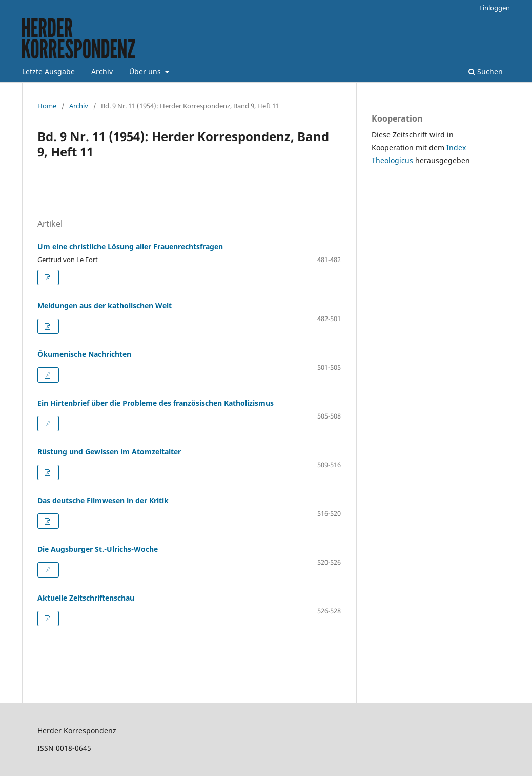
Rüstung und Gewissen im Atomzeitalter (109, 452)
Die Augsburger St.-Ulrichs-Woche (98, 549)
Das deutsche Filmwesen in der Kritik (103, 500)
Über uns (146, 72)
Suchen (486, 72)
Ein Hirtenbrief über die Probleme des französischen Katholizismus (156, 403)
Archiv (102, 72)
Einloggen (495, 8)
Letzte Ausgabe (48, 72)
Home (47, 106)
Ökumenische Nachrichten (84, 354)
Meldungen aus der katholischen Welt (105, 305)
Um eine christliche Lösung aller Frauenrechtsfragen (130, 246)
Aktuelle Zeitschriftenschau (86, 598)
